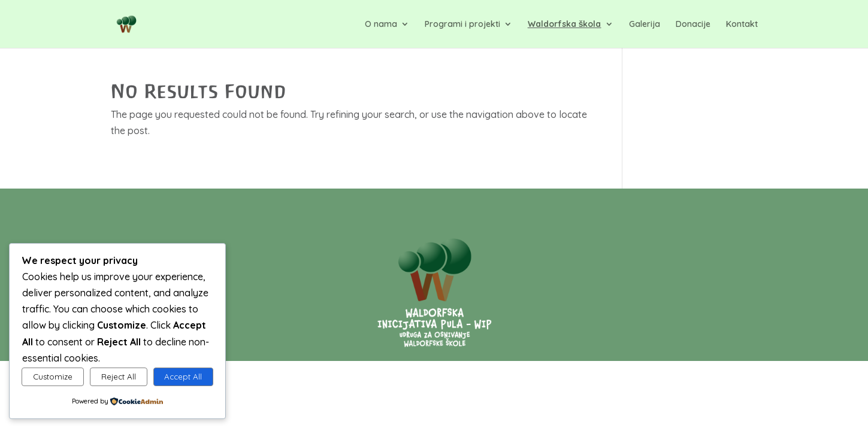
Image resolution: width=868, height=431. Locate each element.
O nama (381, 25)
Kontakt (742, 25)
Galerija (645, 25)
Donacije (693, 25)
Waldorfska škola (565, 25)
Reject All (119, 377)
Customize (53, 377)
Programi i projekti (462, 25)
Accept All (183, 377)
